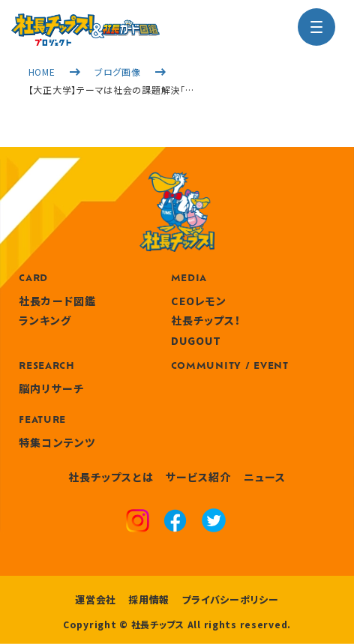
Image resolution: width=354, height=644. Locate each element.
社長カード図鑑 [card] (57, 301)
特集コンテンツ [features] (57, 442)
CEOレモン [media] (199, 301)
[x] (214, 522)
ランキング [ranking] (45, 320)
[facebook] (175, 523)
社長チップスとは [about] (111, 477)
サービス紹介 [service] (199, 477)
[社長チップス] (85, 22)
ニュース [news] (265, 477)
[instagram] (138, 523)
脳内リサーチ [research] (51, 388)
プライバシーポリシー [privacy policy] (230, 599)
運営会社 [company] (96, 599)
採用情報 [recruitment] (149, 599)
